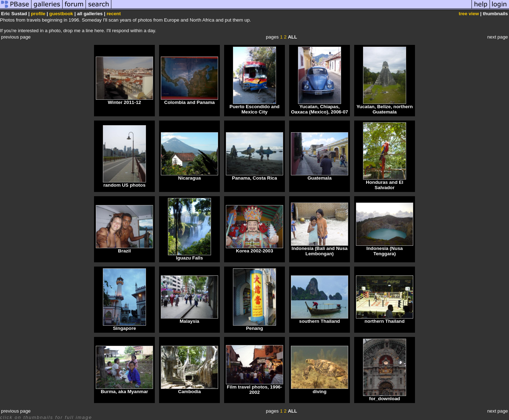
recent (114, 14)
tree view (469, 14)
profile (38, 14)
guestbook (61, 14)
